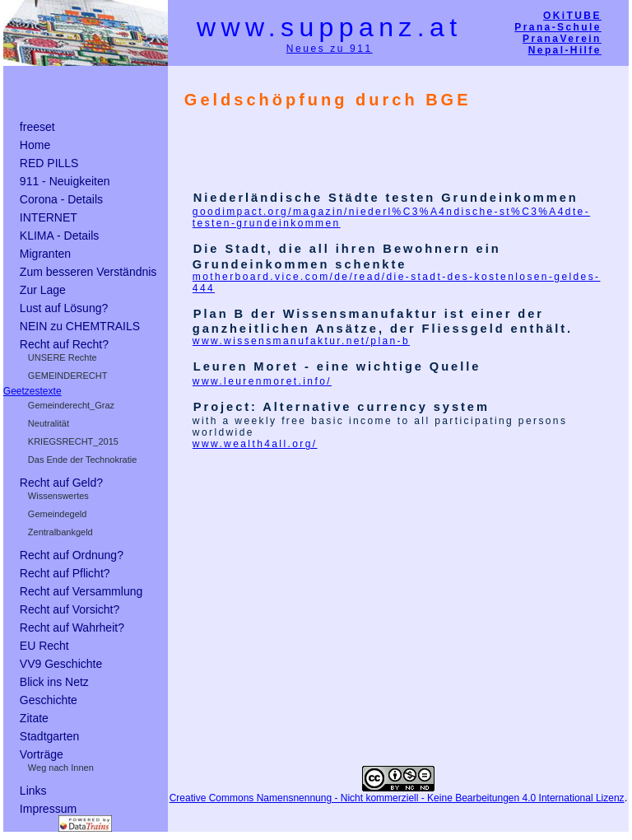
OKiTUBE (572, 16)
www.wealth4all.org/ (255, 444)
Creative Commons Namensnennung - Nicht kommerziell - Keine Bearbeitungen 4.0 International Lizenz (397, 797)
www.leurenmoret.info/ (262, 380)
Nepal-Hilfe (565, 50)
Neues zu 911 (330, 49)
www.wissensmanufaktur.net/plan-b (301, 341)
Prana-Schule (558, 27)
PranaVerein (562, 39)
